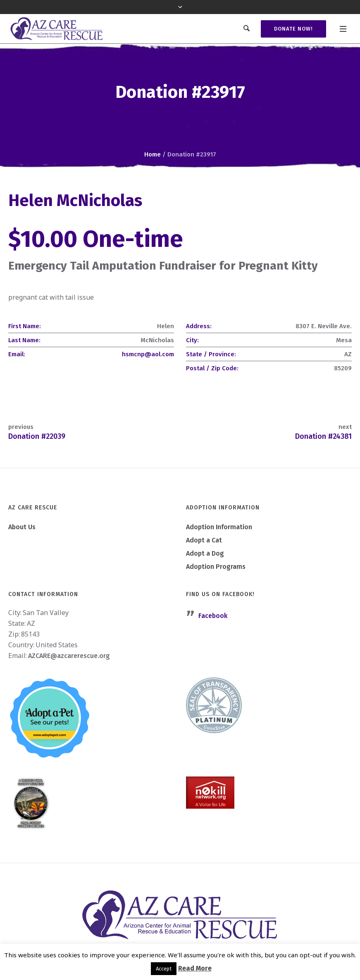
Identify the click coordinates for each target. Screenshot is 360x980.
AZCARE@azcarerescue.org (69, 656)
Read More (195, 968)
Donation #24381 (323, 436)
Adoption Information (219, 527)
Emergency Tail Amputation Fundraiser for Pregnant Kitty (163, 266)
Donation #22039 (37, 436)
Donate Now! (293, 29)
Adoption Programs (216, 567)
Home (153, 154)
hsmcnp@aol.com (148, 354)
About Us (22, 527)
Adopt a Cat (204, 540)
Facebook (213, 616)
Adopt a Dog (205, 553)
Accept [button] (164, 969)
